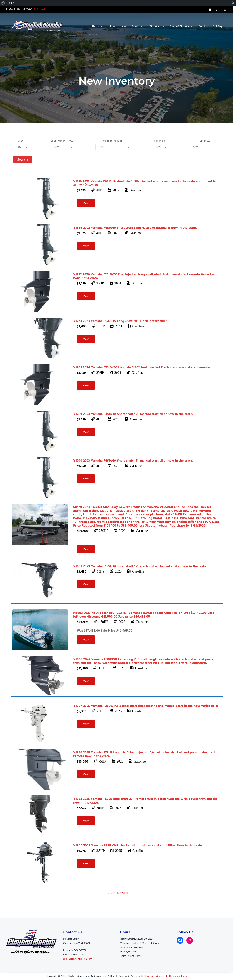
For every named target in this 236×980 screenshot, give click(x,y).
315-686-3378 (40, 9)
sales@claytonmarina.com (78, 959)
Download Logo (178, 976)
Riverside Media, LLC (156, 976)
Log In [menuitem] (11, 3)
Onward (123, 893)
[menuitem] (3, 3)
